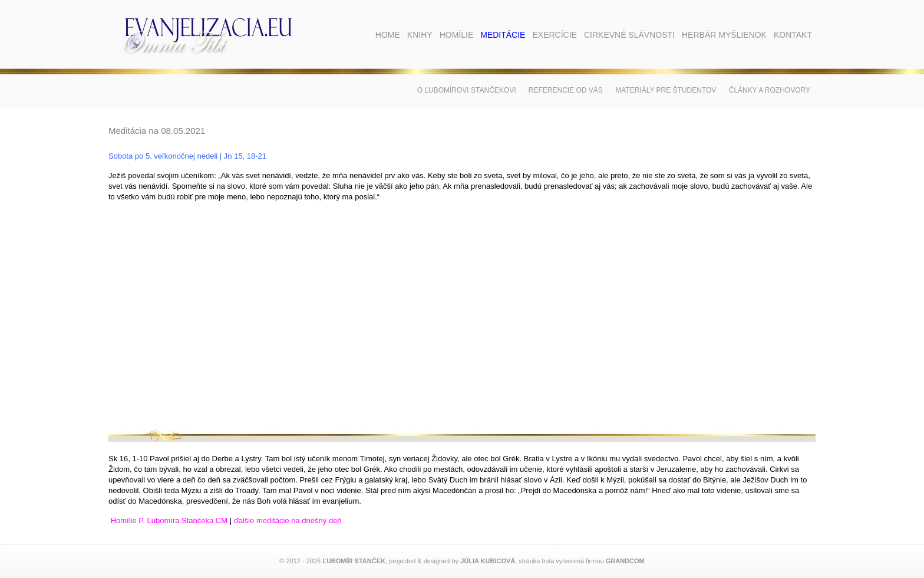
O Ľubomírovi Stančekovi (467, 90)
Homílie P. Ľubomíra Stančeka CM (169, 520)
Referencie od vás (566, 90)
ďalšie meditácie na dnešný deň (288, 520)
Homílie (457, 35)
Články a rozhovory (770, 90)
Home (388, 35)
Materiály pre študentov (666, 90)
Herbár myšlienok (724, 35)
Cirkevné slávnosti (629, 35)
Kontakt (793, 35)
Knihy (420, 35)
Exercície (554, 35)
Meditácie (503, 35)
